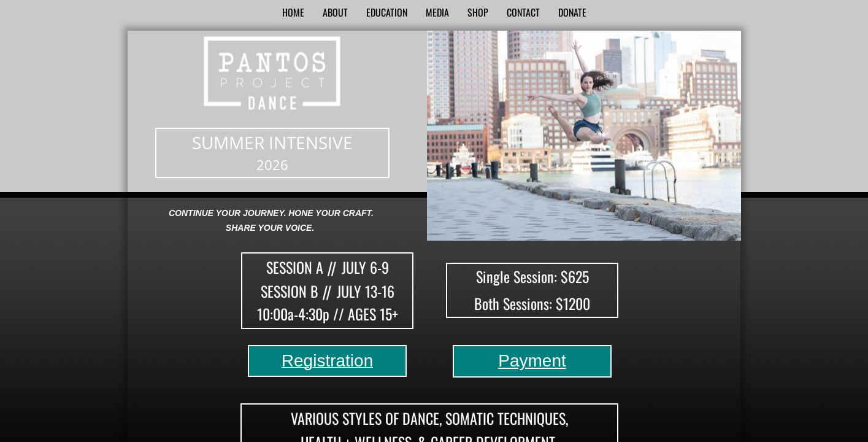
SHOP (478, 12)
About (335, 12)
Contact (523, 12)
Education (387, 12)
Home (293, 12)
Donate (572, 12)
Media (437, 12)
